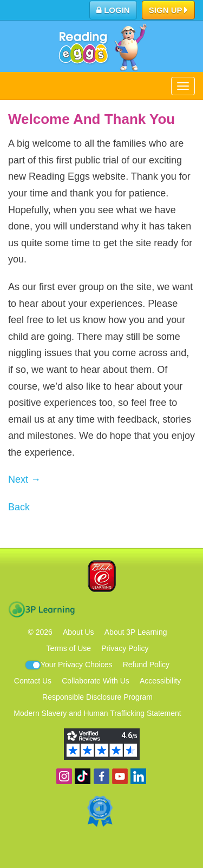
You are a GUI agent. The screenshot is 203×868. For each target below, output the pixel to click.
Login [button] (113, 10)
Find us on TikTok (83, 776)
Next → (24, 479)
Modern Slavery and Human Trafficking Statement (97, 713)
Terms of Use (69, 648)
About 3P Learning (136, 632)
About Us (78, 632)
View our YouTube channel (120, 776)
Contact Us (33, 681)
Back (19, 507)
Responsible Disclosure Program (97, 697)
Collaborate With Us (96, 681)
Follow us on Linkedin (138, 776)
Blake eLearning (102, 576)
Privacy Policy (125, 648)
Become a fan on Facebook (101, 776)
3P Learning (41, 609)
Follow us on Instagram (64, 776)
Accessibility (160, 681)
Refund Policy (146, 665)
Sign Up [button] (169, 11)
